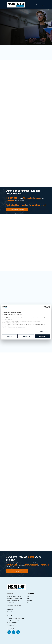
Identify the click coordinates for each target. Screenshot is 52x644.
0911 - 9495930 (13, 623)
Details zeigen (44, 332)
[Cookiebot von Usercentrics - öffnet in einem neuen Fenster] (44, 307)
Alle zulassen (42, 336)
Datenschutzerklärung (18, 328)
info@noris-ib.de (13, 625)
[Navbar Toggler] (43, 4)
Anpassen (26, 336)
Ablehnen (10, 336)
